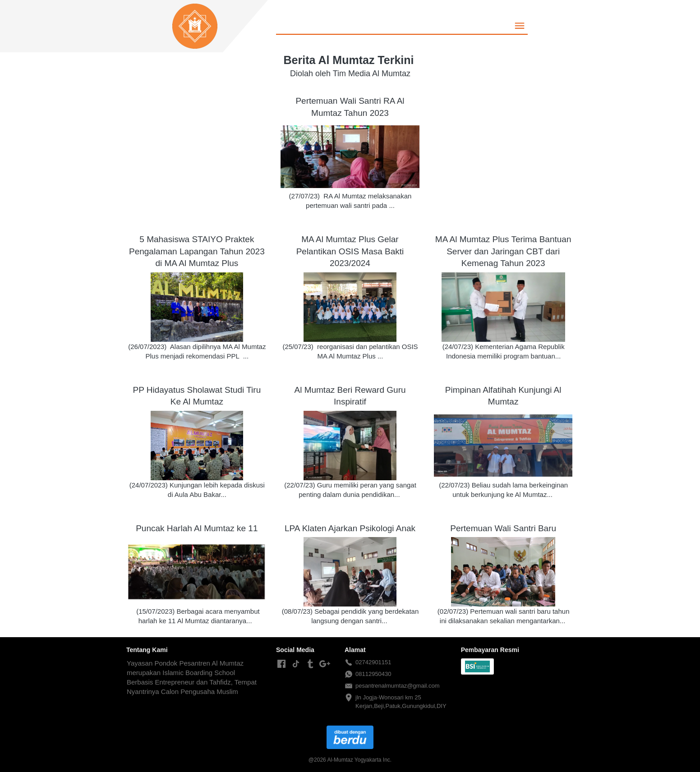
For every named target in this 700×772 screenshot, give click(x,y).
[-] (281, 664)
